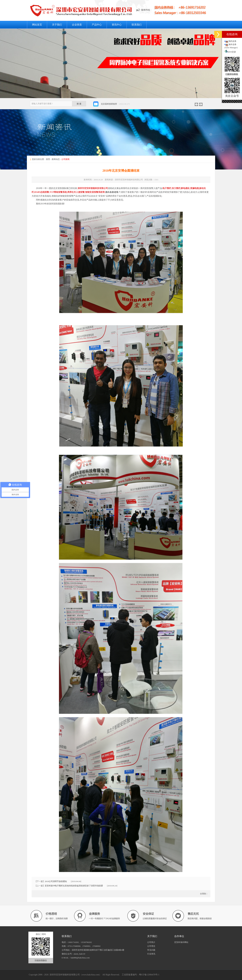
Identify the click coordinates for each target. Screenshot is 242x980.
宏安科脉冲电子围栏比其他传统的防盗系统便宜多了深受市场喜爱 (74, 886)
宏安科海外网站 (181, 942)
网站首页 (37, 25)
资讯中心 (117, 25)
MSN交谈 (230, 52)
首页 (48, 159)
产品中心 (97, 25)
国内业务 (232, 41)
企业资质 (77, 25)
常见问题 (151, 950)
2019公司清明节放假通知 (56, 881)
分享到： (204, 894)
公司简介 (151, 942)
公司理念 (151, 946)
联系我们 (137, 25)
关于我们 (57, 25)
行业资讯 (151, 954)
